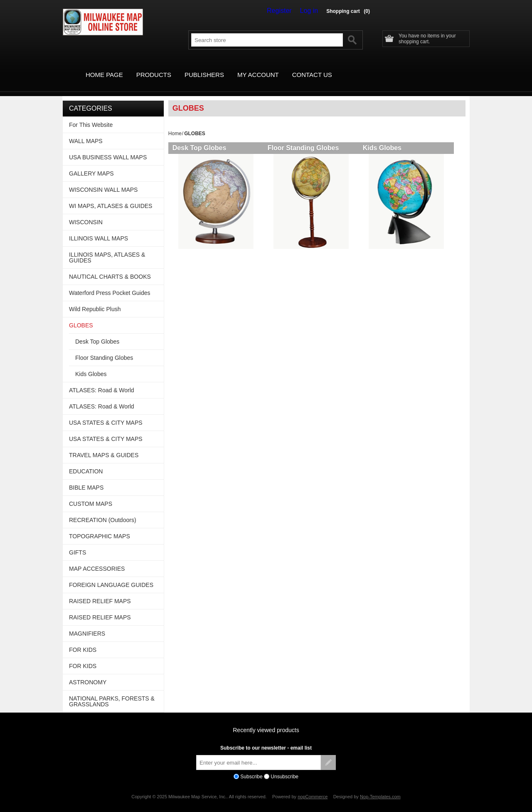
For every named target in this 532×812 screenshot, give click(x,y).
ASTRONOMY (88, 673)
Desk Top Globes (199, 138)
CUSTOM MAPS (91, 494)
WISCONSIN (86, 213)
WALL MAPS (86, 131)
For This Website (91, 115)
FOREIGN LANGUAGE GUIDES (111, 575)
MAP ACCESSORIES (97, 559)
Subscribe (251, 767)
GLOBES (81, 316)
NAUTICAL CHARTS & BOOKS (110, 267)
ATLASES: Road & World (102, 381)
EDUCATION (86, 462)
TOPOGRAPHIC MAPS (100, 527)
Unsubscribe (284, 767)
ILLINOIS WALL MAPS (99, 229)
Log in (311, 11)
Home (175, 124)
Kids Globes (388, 138)
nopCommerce (313, 787)
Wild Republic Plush (95, 300)
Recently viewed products (266, 720)
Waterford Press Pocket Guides (110, 283)
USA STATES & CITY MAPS (106, 413)
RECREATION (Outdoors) (103, 510)
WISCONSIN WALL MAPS (103, 180)
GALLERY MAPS (91, 164)
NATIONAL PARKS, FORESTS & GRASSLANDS (112, 692)
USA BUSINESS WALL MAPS (108, 148)
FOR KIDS (83, 640)
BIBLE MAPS (86, 478)
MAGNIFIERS (87, 624)
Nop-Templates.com (380, 787)
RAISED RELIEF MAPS (100, 592)
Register (285, 11)
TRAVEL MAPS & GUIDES (104, 446)
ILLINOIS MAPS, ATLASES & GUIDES (107, 248)
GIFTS (78, 543)
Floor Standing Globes (306, 138)
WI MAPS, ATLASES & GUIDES (111, 196)
